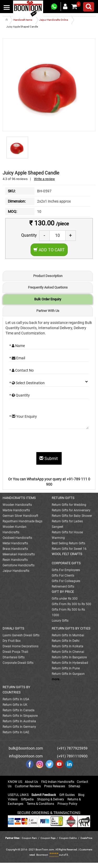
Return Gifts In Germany (19, 727)
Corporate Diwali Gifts (18, 663)
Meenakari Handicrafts (19, 554)
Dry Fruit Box (12, 641)
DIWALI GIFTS (13, 628)
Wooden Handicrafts (17, 505)
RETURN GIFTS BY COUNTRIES (16, 690)
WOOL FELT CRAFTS (67, 554)
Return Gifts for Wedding (69, 505)
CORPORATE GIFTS (66, 563)
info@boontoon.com (26, 756)
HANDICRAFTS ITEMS (19, 498)
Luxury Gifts (60, 621)
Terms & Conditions (40, 804)
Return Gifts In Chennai (68, 652)
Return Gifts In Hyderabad (70, 663)
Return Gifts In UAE (16, 732)
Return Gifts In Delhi (66, 641)
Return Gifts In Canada (19, 710)
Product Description (48, 276)
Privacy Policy (67, 804)
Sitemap (74, 786)
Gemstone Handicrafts (19, 565)
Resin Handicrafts (15, 560)
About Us (31, 782)
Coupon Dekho (68, 838)
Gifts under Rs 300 (65, 599)
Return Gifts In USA (16, 699)
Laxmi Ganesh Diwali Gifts (21, 635)
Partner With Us (48, 311)
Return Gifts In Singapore (20, 716)
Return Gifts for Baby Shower (72, 516)
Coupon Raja (48, 838)
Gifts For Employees (66, 570)
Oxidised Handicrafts (17, 538)
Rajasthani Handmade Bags (22, 521)
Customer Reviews (28, 786)
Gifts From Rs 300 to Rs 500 (71, 604)
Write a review (44, 179)
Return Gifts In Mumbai (68, 635)
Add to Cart (49, 250)
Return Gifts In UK (15, 705)
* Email (17, 358)
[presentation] (49, 442)
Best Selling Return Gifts (68, 543)
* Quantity (20, 395)
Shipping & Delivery (51, 799)
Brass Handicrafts (15, 549)
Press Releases (55, 786)
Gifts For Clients (63, 576)
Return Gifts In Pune (66, 668)
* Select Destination (27, 383)
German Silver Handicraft (20, 516)
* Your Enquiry (23, 416)
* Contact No (22, 370)
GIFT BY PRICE (63, 592)
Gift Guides (67, 795)
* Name (17, 346)
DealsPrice (86, 838)
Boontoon (42, 855)
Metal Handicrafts (15, 543)
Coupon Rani (29, 838)
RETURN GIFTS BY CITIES (71, 628)
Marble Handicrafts (16, 510)
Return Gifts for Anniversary (71, 510)
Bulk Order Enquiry (48, 299)
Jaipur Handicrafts (16, 571)
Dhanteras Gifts (14, 657)
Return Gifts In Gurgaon (68, 674)
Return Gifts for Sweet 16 (69, 549)
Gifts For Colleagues (66, 581)
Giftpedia (27, 799)
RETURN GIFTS (63, 498)
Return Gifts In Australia (19, 721)
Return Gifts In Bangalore (69, 657)
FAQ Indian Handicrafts (58, 782)
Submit (49, 459)
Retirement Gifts (63, 587)
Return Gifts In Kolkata (68, 646)
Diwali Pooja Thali (15, 652)
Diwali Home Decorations (21, 646)
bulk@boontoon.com (26, 748)
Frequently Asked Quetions (48, 287)
